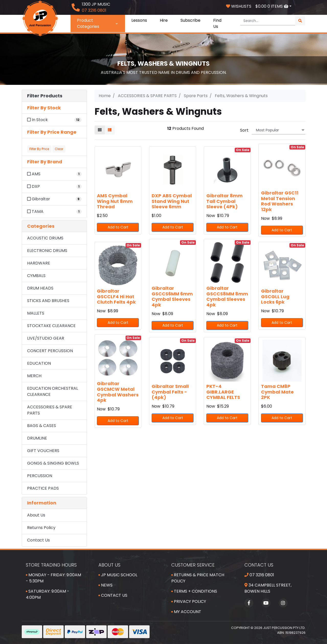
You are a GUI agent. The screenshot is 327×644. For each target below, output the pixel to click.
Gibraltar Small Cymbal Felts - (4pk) (170, 392)
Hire (164, 20)
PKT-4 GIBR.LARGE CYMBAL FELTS (223, 392)
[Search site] (300, 21)
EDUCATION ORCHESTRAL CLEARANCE (53, 391)
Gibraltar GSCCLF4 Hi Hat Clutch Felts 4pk (116, 296)
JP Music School (118, 575)
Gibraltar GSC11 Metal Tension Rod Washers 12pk (280, 201)
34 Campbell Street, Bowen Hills (268, 588)
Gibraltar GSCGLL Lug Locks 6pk (275, 296)
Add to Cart (118, 227)
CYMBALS (36, 276)
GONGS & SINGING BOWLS (53, 463)
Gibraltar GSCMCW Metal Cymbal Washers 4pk (118, 392)
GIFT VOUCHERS (43, 451)
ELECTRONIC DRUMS (47, 251)
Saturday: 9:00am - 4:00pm (48, 594)
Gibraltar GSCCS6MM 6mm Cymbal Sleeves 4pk (172, 296)
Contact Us (38, 540)
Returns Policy (41, 528)
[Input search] (268, 21)
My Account (186, 612)
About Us (36, 515)
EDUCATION (39, 363)
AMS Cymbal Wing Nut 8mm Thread (115, 201)
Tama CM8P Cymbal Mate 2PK (277, 392)
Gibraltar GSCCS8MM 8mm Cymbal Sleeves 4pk (227, 296)
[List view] (110, 130)
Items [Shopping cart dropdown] (272, 6)
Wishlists (239, 6)
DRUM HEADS (40, 288)
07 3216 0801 (259, 575)
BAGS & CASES (42, 426)
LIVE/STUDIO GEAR (46, 338)
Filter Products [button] (45, 96)
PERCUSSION (40, 476)
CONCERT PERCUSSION (50, 351)
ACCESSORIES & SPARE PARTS (50, 410)
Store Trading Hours (51, 565)
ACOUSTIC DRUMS (45, 238)
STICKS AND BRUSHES (48, 301)
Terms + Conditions (194, 591)
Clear (59, 149)
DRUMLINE (37, 438)
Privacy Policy (189, 601)
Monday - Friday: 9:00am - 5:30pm (53, 578)
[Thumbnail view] (100, 130)
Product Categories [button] (98, 23)
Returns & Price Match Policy (198, 578)
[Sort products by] (279, 130)
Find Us (217, 23)
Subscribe (190, 20)
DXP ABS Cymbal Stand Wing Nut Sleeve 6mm (172, 201)
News (105, 585)
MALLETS (36, 313)
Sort (244, 130)
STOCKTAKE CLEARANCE (51, 326)
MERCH (34, 376)
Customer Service (193, 565)
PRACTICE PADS (43, 488)
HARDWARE (39, 263)
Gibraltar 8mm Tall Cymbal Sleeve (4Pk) (224, 201)
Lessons (139, 20)
